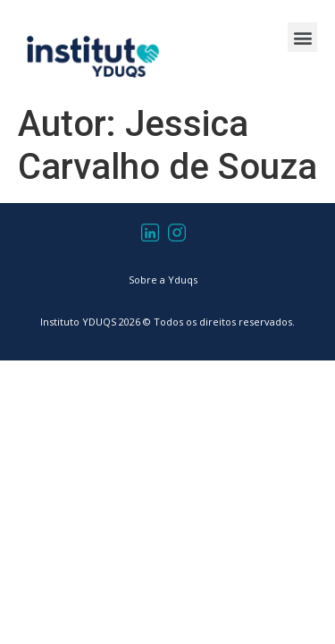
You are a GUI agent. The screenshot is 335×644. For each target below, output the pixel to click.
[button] (302, 37)
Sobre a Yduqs (163, 280)
